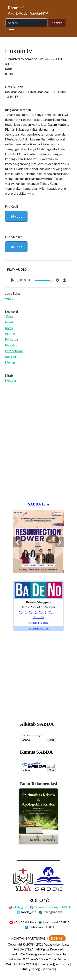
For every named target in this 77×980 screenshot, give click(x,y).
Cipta (9, 316)
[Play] (13, 280)
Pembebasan (14, 351)
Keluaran (11, 380)
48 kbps (16, 247)
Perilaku (11, 345)
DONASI (57, 938)
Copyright (15, 944)
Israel (9, 322)
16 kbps (16, 216)
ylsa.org (34, 969)
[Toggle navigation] (11, 31)
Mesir (9, 328)
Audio (9, 298)
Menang (11, 362)
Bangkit (11, 357)
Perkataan (12, 339)
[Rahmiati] (30, 10)
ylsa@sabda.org (58, 964)
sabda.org (49, 969)
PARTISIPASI (37, 938)
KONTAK (18, 938)
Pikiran (10, 334)
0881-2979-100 (24, 964)
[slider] (18, 280)
